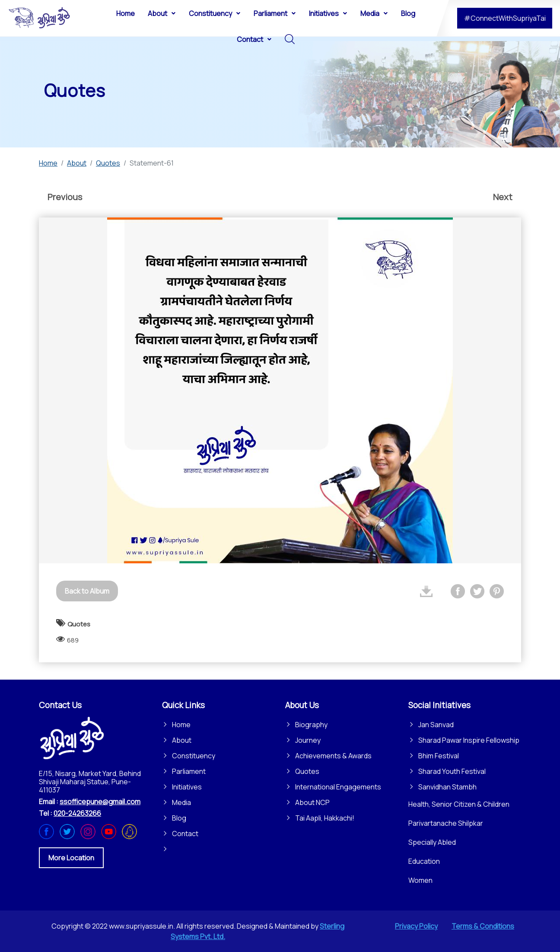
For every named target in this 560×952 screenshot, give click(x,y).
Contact (185, 834)
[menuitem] (126, 13)
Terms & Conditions (483, 926)
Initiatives (187, 787)
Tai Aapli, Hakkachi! (325, 818)
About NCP (312, 802)
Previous (65, 197)
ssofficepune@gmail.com (100, 802)
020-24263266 (77, 813)
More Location (71, 858)
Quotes (307, 771)
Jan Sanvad (436, 725)
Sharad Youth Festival (452, 771)
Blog (179, 818)
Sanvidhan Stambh (447, 787)
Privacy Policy (416, 926)
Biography (311, 725)
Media (181, 802)
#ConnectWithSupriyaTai (505, 18)
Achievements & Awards (333, 756)
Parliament (189, 771)
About (182, 740)
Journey (308, 740)
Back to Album (87, 591)
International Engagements (338, 787)
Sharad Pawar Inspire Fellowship (469, 740)
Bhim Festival (439, 756)
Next (503, 197)
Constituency (194, 756)
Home (181, 725)
